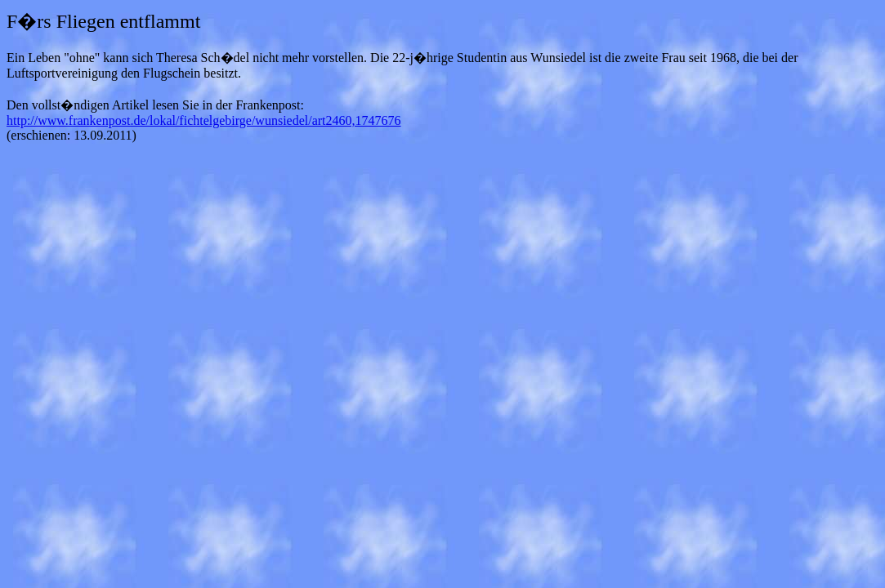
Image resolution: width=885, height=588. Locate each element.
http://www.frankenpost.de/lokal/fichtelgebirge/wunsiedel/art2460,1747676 (204, 120)
